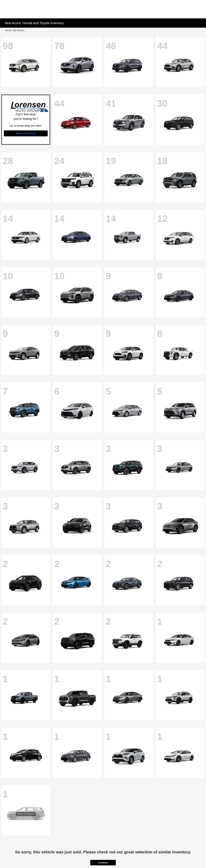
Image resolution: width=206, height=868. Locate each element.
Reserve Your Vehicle (26, 133)
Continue (103, 863)
